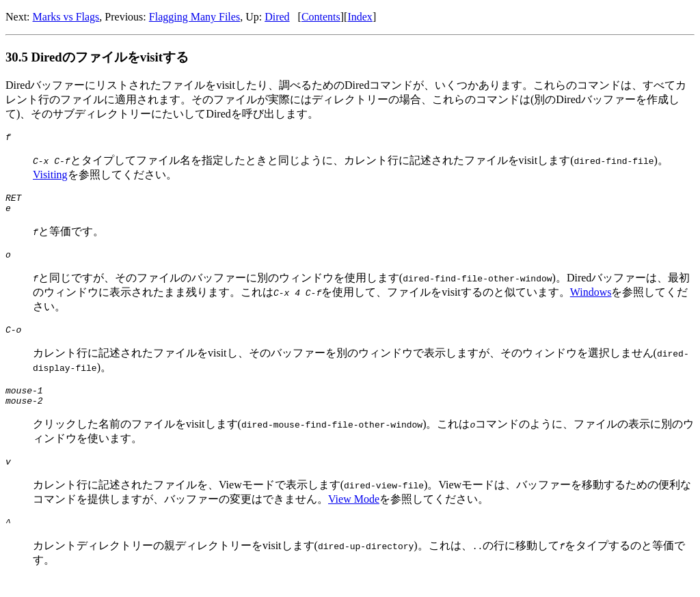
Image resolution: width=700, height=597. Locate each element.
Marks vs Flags (66, 17)
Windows (591, 300)
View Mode (354, 515)
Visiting (50, 177)
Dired (277, 17)
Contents (321, 17)
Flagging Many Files (194, 17)
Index (360, 17)
